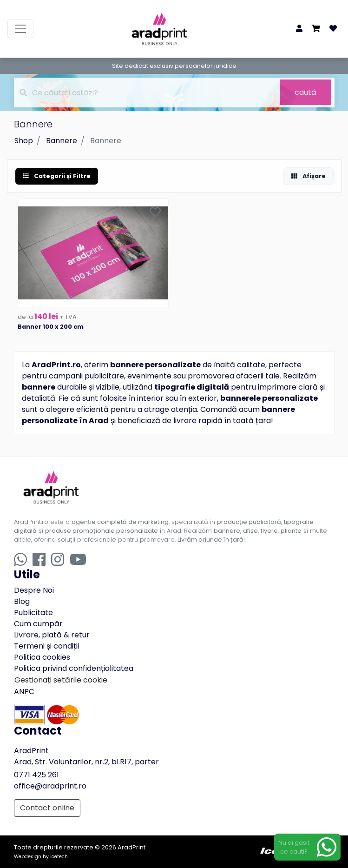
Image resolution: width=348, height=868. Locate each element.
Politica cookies (42, 657)
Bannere (62, 141)
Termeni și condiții (46, 646)
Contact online (47, 808)
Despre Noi (34, 590)
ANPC (24, 692)
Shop (24, 141)
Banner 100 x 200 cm (51, 327)
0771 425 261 (36, 775)
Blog (22, 601)
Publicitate (33, 613)
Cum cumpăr (38, 624)
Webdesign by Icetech (41, 857)
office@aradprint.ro (50, 786)
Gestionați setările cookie (61, 680)
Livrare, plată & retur (52, 635)
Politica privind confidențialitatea (74, 668)
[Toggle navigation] (20, 29)
